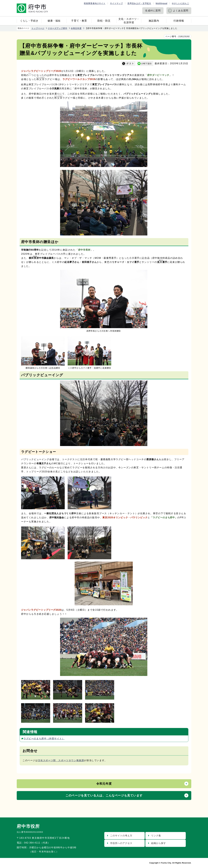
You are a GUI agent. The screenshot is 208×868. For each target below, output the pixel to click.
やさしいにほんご (180, 3)
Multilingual (161, 3)
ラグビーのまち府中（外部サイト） (44, 739)
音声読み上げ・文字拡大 (139, 3)
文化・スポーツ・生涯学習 (129, 21)
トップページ (38, 28)
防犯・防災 (104, 21)
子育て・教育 (79, 21)
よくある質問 (181, 11)
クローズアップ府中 (58, 28)
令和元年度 (76, 28)
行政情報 (179, 21)
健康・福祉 (54, 21)
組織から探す (159, 843)
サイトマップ (116, 3)
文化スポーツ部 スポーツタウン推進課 (61, 760)
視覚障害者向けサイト (95, 3)
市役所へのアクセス (121, 843)
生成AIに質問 (153, 11)
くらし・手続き (29, 21)
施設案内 (154, 21)
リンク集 (156, 836)
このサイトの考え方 (121, 836)
